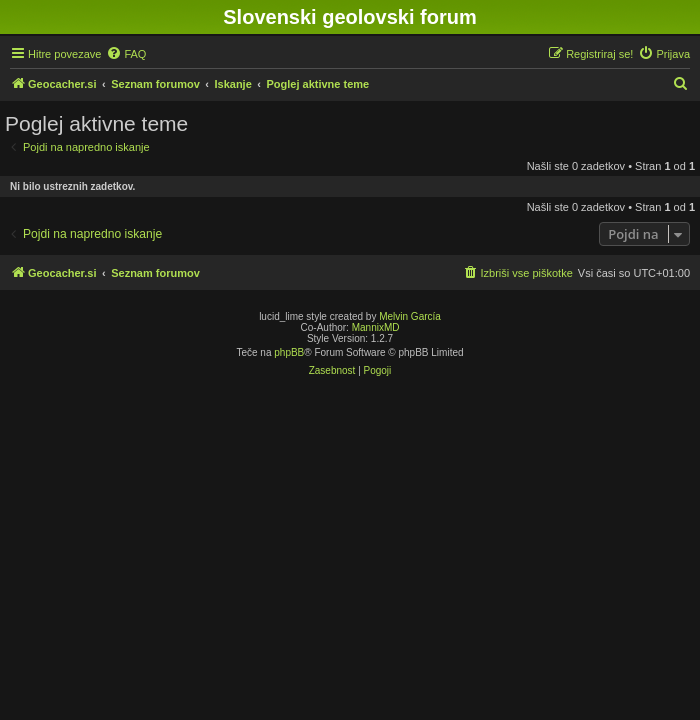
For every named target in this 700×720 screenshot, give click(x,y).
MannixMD (376, 327)
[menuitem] (126, 54)
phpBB (289, 352)
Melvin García (410, 316)
